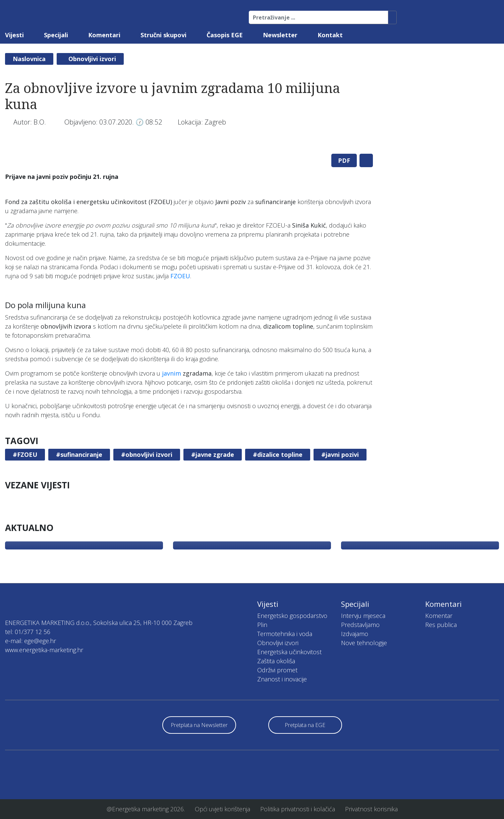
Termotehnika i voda (285, 634)
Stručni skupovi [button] (163, 35)
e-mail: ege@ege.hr (31, 641)
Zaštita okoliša (276, 661)
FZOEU (180, 276)
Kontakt (330, 35)
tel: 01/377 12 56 (28, 632)
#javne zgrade (213, 454)
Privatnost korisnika (371, 809)
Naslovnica (29, 59)
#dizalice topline (278, 454)
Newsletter (280, 35)
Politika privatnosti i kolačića (298, 809)
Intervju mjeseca (363, 616)
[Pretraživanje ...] (319, 17)
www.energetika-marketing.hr (44, 650)
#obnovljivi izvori (147, 454)
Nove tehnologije (364, 643)
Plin (262, 625)
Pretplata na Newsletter (199, 725)
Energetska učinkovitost (289, 652)
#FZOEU (25, 454)
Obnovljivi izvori (92, 59)
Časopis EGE (225, 35)
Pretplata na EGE (305, 725)
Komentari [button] (104, 35)
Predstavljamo (360, 625)
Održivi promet (277, 670)
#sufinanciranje (79, 454)
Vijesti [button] (14, 35)
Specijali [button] (56, 35)
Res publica (441, 625)
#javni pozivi (340, 454)
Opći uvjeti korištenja (222, 809)
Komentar (439, 616)
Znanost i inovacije (282, 679)
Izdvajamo (355, 634)
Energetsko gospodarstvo (292, 616)
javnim (172, 373)
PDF (344, 160)
